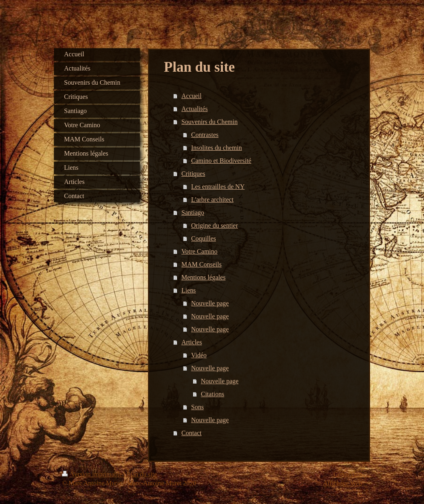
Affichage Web (343, 483)
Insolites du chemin (217, 148)
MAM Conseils (202, 264)
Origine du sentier (215, 225)
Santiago (193, 212)
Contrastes (205, 135)
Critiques (194, 174)
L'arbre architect (213, 200)
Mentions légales (204, 277)
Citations (213, 394)
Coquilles (204, 238)
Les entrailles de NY (218, 187)
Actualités (195, 109)
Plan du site (142, 474)
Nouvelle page (210, 303)
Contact (192, 433)
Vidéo (199, 355)
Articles (192, 342)
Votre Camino (200, 251)
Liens (189, 290)
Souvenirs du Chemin (210, 122)
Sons (198, 407)
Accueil (192, 96)
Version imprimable (93, 474)
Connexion (348, 474)
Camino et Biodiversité (221, 161)
